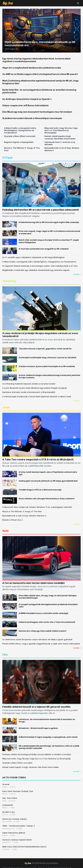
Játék (6, 407)
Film (5, 655)
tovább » (77, 274)
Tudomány (9, 281)
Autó (5, 531)
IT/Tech (7, 158)
